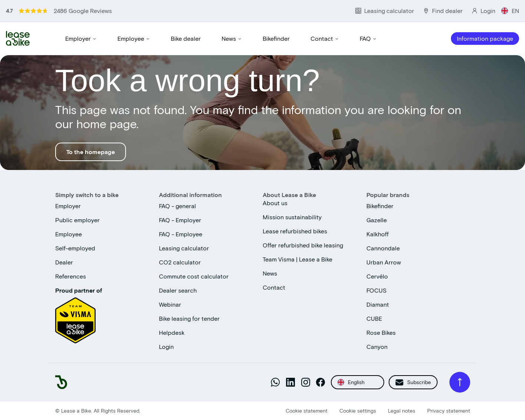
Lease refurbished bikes (295, 231)
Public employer (77, 220)
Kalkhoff (378, 234)
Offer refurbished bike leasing (303, 245)
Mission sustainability (292, 217)
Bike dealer (186, 38)
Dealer (64, 262)
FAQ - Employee (181, 234)
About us (275, 203)
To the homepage (91, 152)
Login (166, 346)
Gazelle (377, 220)
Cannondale (383, 248)
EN (510, 11)
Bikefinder (276, 38)
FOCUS (376, 290)
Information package (485, 38)
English (351, 382)
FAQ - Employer (180, 220)
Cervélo (377, 276)
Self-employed (75, 248)
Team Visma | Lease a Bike (298, 259)
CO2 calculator (180, 262)
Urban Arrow (384, 262)
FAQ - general (177, 206)
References (71, 276)
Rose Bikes (381, 332)
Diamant (378, 304)
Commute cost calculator (194, 276)
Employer (81, 38)
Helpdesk (172, 332)
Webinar (170, 304)
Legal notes (402, 411)
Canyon (377, 346)
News (232, 38)
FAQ (368, 38)
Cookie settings (358, 411)
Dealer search (178, 290)
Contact (325, 38)
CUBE (374, 318)
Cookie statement (307, 411)
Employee (134, 38)
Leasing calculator (184, 248)
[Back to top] (460, 382)
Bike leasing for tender (189, 318)
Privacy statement (449, 411)
